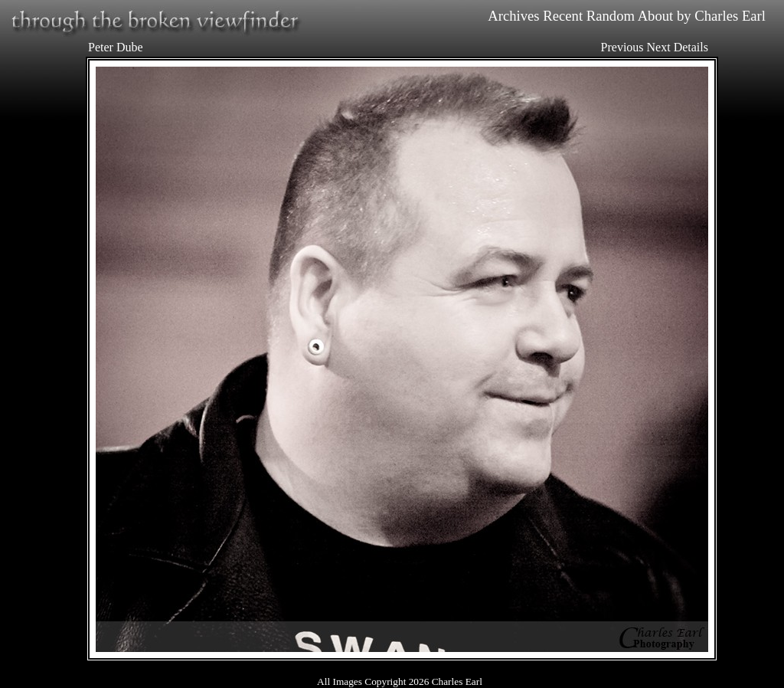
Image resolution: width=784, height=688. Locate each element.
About (656, 16)
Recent (563, 16)
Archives (513, 16)
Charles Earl (730, 16)
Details (691, 47)
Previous (622, 47)
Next (659, 47)
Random (611, 16)
